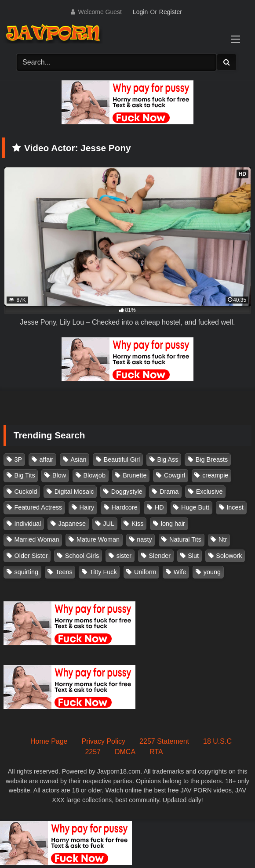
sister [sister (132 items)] (124, 556)
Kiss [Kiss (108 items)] (137, 524)
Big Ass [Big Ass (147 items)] (168, 459)
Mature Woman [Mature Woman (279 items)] (98, 539)
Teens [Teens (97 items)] (64, 572)
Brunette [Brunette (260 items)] (135, 475)
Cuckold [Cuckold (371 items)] (26, 492)
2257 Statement (164, 741)
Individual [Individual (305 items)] (28, 524)
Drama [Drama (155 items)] (169, 492)
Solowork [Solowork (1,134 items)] (229, 556)
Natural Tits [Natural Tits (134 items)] (185, 539)
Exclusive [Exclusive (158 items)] (209, 492)
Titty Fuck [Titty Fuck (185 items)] (103, 572)
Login (140, 12)
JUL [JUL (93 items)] (109, 524)
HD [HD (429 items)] (159, 507)
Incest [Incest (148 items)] (235, 507)
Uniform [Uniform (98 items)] (145, 572)
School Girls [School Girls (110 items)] (82, 556)
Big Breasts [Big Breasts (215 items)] (212, 459)
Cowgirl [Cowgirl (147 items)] (175, 475)
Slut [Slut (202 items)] (193, 556)
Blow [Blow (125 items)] (59, 475)
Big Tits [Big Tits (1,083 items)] (25, 475)
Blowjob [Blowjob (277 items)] (94, 475)
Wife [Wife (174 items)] (180, 572)
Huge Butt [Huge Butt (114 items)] (195, 507)
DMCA (125, 752)
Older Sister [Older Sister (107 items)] (31, 556)
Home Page (49, 741)
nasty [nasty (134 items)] (144, 539)
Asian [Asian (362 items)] (78, 459)
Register (171, 12)
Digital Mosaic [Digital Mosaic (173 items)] (74, 492)
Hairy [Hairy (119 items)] (87, 507)
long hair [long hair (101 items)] (173, 524)
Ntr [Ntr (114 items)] (223, 539)
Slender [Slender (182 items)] (160, 556)
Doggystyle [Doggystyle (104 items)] (127, 492)
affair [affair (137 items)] (46, 459)
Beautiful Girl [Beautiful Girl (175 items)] (122, 459)
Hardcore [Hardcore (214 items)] (124, 507)
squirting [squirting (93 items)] (26, 572)
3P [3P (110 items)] (18, 459)
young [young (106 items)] (212, 572)
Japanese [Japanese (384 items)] (72, 524)
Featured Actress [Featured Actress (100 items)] (38, 507)
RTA (156, 752)
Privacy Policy (104, 741)
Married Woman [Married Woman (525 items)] (37, 539)
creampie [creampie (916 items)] (215, 475)
